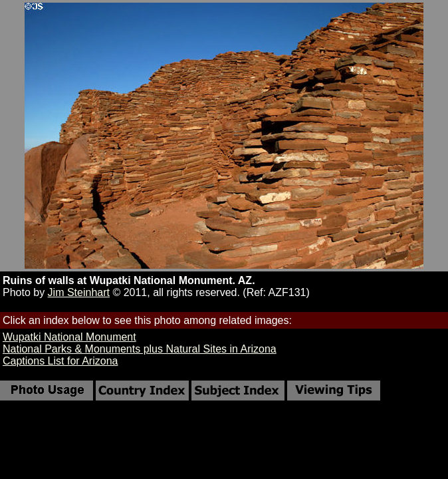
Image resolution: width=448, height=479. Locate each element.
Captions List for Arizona (60, 361)
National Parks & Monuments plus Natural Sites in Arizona (140, 349)
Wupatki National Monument (69, 337)
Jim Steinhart (79, 292)
